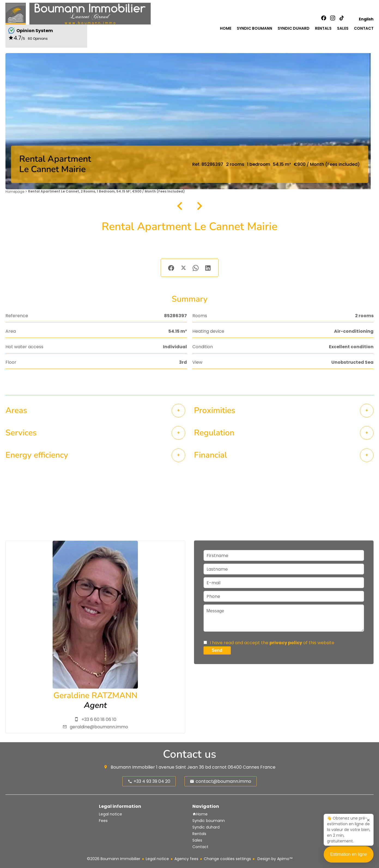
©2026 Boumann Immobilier (114, 859)
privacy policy (286, 643)
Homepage (15, 192)
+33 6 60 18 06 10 (99, 719)
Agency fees (186, 859)
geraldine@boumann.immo (99, 727)
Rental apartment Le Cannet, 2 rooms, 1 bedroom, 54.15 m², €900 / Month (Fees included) (106, 191)
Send (217, 650)
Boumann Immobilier (133, 767)
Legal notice (157, 859)
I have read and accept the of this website (272, 643)
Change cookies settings (227, 859)
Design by (274, 859)
